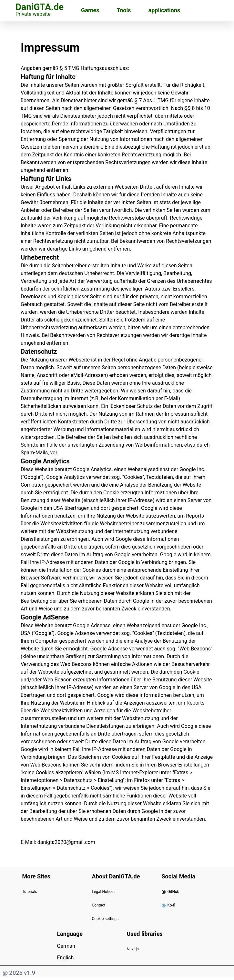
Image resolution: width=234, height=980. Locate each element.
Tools (124, 10)
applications (164, 10)
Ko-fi (168, 905)
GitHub (171, 892)
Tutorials (30, 892)
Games (90, 10)
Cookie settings (105, 919)
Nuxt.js (133, 949)
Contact (99, 905)
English (66, 958)
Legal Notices (104, 892)
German (66, 946)
